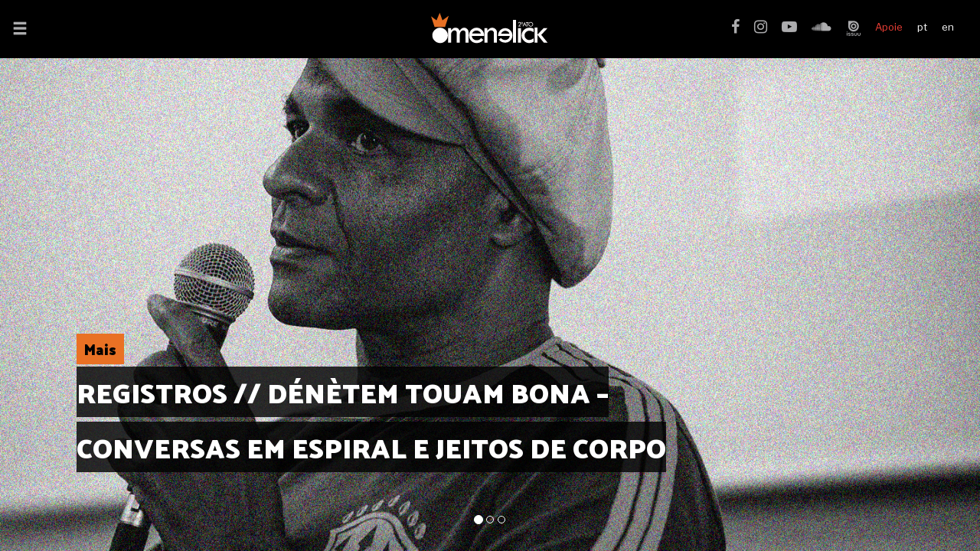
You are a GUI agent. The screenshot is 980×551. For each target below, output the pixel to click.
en (948, 27)
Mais (100, 349)
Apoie (889, 27)
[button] (20, 30)
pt (922, 27)
